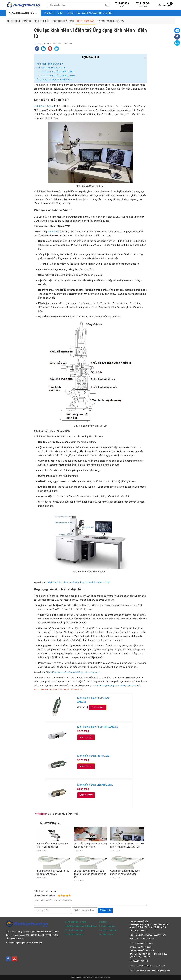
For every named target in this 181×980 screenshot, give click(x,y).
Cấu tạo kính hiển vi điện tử (51, 68)
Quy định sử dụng (107, 926)
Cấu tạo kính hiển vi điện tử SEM (58, 76)
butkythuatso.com (41, 44)
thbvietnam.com (128, 686)
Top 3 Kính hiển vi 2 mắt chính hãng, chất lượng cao (72, 672)
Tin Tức (60, 13)
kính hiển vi (53, 232)
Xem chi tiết (98, 707)
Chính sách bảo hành (75, 930)
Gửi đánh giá (105, 910)
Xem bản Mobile (106, 935)
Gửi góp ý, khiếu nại (108, 930)
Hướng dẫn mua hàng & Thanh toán (81, 926)
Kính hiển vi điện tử (44, 106)
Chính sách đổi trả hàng (76, 922)
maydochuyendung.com (107, 686)
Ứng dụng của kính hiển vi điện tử (54, 80)
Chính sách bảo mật (74, 935)
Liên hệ (70, 13)
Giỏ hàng (165, 5)
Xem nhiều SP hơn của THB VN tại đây (94, 13)
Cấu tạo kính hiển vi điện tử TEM (58, 72)
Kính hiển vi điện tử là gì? (50, 64)
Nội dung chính (90, 57)
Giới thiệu (49, 13)
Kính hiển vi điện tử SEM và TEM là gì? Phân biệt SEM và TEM (78, 582)
